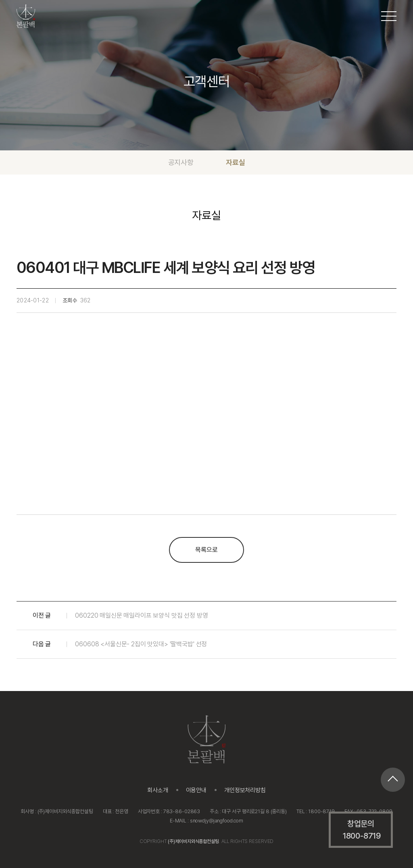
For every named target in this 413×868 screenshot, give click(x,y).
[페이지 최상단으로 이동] (393, 780)
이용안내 (196, 790)
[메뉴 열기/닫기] (389, 16)
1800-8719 (321, 811)
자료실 (235, 162)
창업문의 (362, 830)
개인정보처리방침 (245, 790)
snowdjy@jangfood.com (217, 821)
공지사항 (181, 162)
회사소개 (157, 790)
